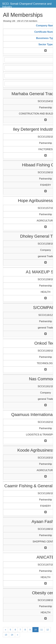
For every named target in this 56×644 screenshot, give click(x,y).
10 (36, 630)
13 (6, 635)
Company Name (45, 26)
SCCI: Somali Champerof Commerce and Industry (27, 5)
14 (12, 635)
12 (48, 630)
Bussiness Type (46, 38)
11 (42, 630)
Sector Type (46, 44)
